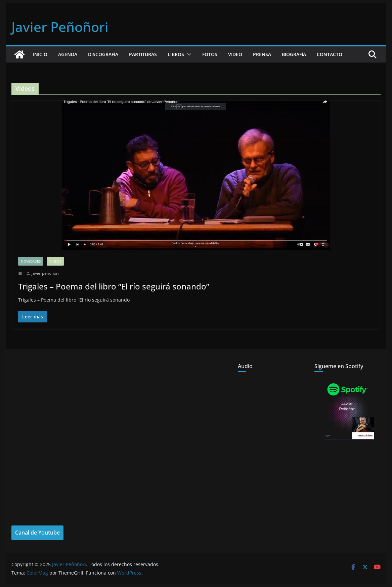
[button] (188, 54)
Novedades (31, 261)
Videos (55, 261)
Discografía (103, 54)
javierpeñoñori (45, 273)
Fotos (210, 54)
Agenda (68, 54)
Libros (176, 54)
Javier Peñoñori (60, 27)
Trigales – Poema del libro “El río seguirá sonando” (114, 286)
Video (235, 54)
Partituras (143, 54)
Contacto (330, 54)
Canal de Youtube (37, 533)
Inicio (40, 54)
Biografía (294, 54)
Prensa (262, 54)
